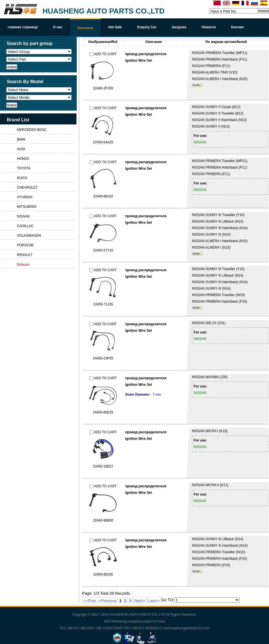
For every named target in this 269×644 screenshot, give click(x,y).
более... (197, 85)
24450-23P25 (103, 358)
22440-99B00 (103, 520)
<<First (90, 601)
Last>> (154, 601)
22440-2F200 (103, 88)
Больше (23, 264)
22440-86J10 (103, 196)
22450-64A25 (103, 142)
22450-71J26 (103, 304)
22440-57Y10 (103, 250)
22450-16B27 (103, 466)
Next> (140, 601)
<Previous (108, 601)
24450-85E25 (103, 412)
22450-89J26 (103, 574)
